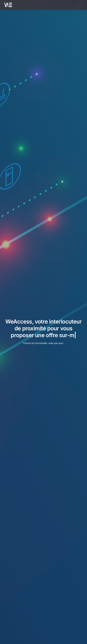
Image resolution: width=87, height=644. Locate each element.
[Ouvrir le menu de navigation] (80, 5)
